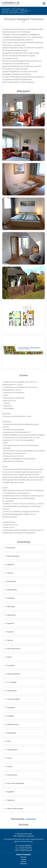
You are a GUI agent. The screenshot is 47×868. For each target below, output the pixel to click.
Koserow (24, 861)
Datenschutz (21, 836)
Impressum (30, 836)
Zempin (23, 859)
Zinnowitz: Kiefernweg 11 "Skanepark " (15, 11)
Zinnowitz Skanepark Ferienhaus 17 (14, 13)
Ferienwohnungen (18, 9)
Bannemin (23, 864)
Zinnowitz (23, 857)
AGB (15, 836)
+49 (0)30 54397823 (25, 846)
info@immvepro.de (26, 850)
